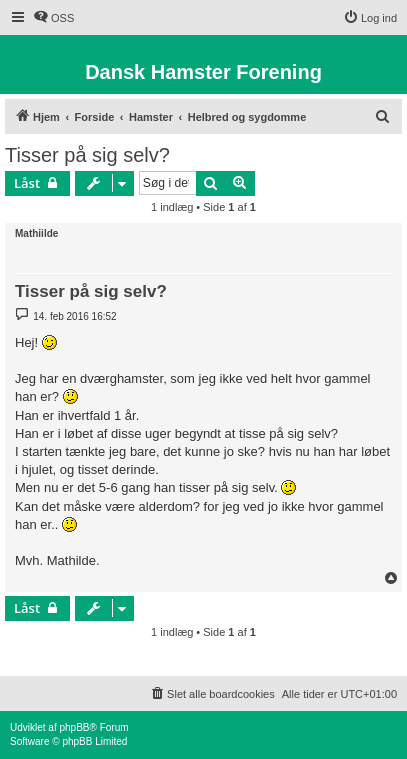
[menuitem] (53, 18)
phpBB (74, 727)
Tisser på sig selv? (87, 155)
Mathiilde (36, 233)
